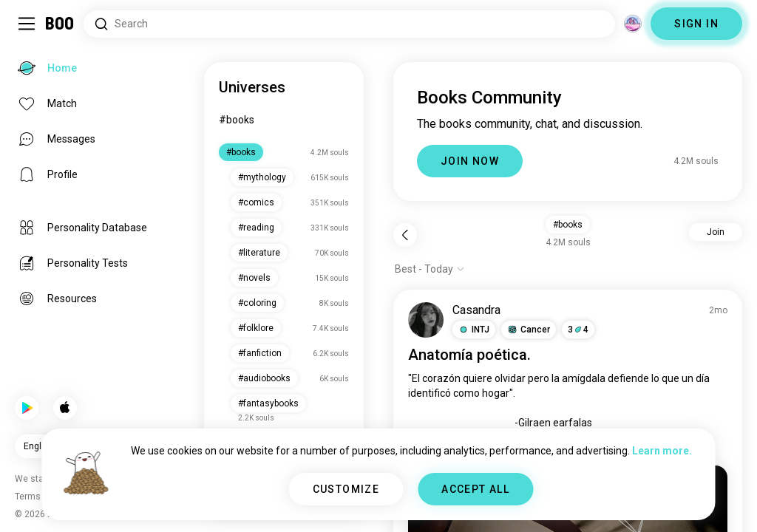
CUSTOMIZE (346, 489)
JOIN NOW (470, 161)
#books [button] (568, 225)
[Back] (405, 235)
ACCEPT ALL (475, 489)
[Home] (60, 24)
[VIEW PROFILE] (426, 320)
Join (716, 232)
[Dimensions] (633, 24)
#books (237, 120)
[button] (474, 330)
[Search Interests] (349, 24)
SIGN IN (696, 24)
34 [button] (578, 330)
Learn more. (662, 451)
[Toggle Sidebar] (27, 24)
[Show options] (430, 269)
